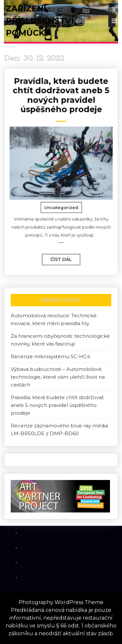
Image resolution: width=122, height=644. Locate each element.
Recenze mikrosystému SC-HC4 (50, 356)
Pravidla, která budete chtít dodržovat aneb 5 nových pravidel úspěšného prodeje (61, 100)
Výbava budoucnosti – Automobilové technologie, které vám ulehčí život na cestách (58, 377)
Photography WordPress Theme (61, 602)
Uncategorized (61, 205)
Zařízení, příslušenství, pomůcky (41, 21)
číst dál (58, 252)
